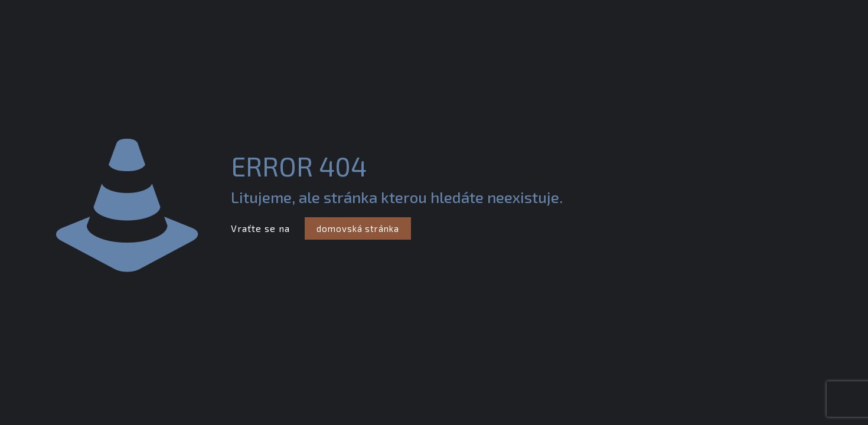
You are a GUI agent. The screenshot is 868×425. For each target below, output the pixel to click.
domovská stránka (358, 228)
